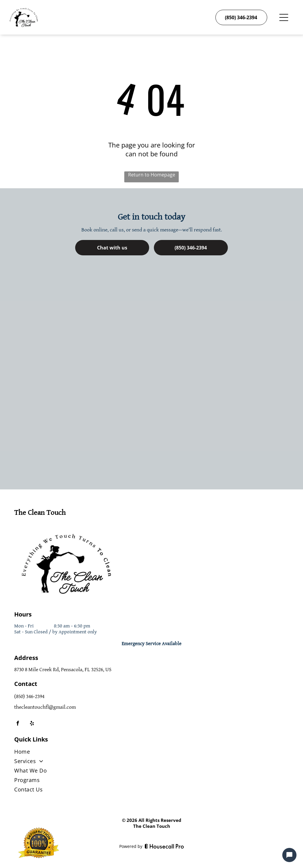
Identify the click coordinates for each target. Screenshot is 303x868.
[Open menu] (284, 17)
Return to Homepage (152, 175)
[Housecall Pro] (164, 846)
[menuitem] (151, 753)
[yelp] (32, 724)
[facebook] (18, 724)
